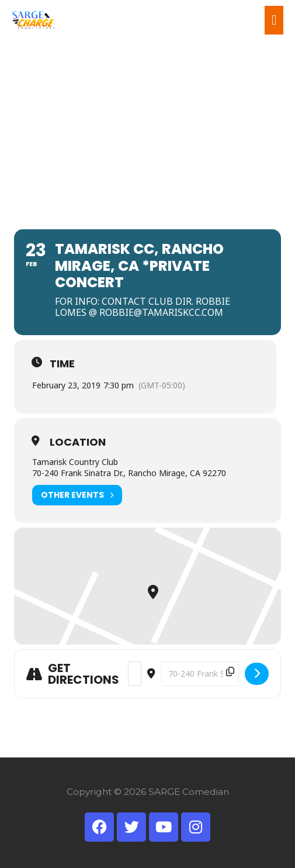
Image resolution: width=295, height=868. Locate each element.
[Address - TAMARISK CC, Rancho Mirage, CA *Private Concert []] (135, 674)
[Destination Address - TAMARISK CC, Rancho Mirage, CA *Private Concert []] (200, 674)
